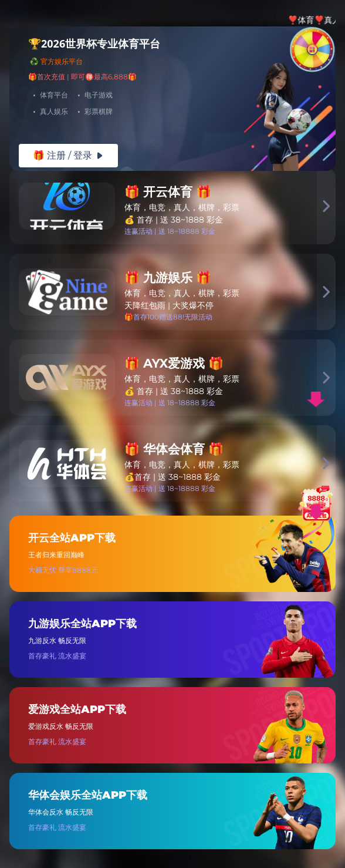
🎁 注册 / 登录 (68, 155)
